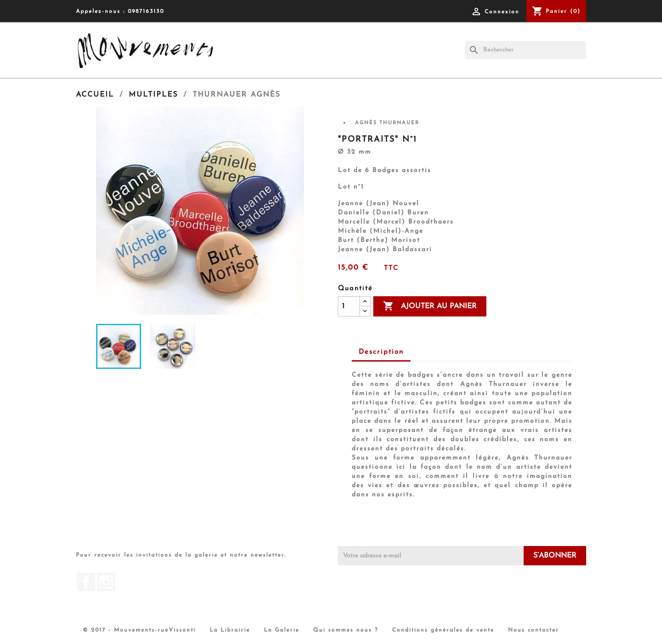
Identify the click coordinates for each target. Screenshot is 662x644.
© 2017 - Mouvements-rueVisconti (139, 630)
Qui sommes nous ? (346, 630)
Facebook (86, 582)
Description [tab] (381, 352)
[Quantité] (349, 306)
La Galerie (282, 630)
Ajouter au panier (430, 306)
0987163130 (146, 11)
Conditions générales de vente (443, 630)
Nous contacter (534, 630)
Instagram (106, 582)
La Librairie (230, 630)
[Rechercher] (525, 50)
